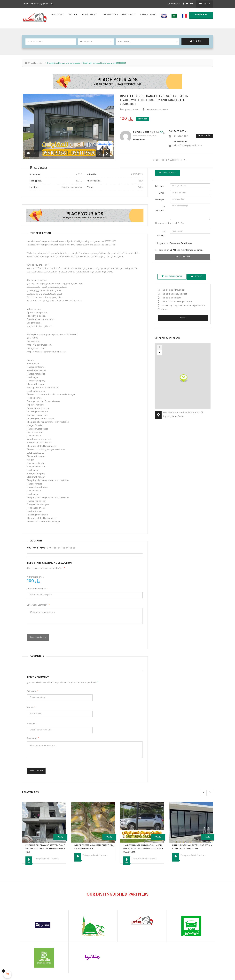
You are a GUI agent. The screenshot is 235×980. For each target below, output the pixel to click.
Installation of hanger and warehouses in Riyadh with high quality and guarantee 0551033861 (154, 100)
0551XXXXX (181, 136)
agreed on (175, 244)
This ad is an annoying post (174, 294)
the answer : (161, 234)
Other (164, 310)
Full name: (33, 692)
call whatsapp (180, 142)
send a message (183, 257)
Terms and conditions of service (118, 15)
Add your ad (201, 15)
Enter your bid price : (38, 589)
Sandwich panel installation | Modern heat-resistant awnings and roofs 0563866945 (143, 849)
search (195, 41)
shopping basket (148, 15)
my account (57, 15)
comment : (33, 739)
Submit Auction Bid (38, 637)
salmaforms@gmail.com (187, 146)
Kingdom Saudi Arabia (158, 110)
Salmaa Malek (141, 132)
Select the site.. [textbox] (124, 42)
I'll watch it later (172, 276)
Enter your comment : (38, 605)
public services (37, 63)
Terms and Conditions (181, 244)
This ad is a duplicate (171, 298)
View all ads (139, 140)
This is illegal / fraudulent (173, 290)
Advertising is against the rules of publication (183, 306)
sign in (205, 4)
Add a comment (36, 771)
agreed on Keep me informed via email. (181, 250)
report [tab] (196, 276)
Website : (32, 724)
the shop (73, 15)
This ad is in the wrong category (177, 302)
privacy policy (89, 15)
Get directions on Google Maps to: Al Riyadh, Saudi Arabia (183, 415)
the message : (160, 209)
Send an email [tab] (168, 173)
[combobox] (148, 42)
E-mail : (31, 708)
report (183, 318)
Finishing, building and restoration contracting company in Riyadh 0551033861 (45, 849)
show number (205, 136)
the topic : (160, 200)
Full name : (160, 187)
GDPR (172, 250)
